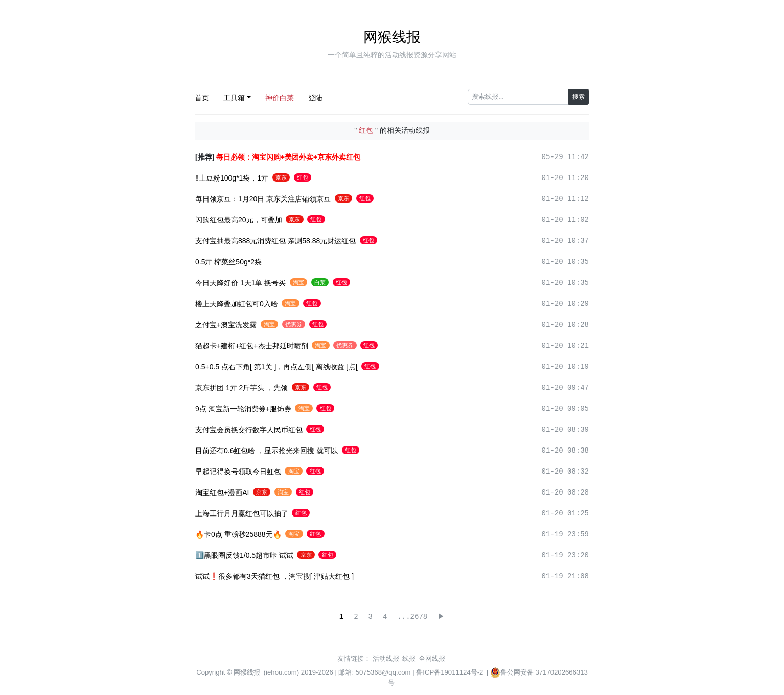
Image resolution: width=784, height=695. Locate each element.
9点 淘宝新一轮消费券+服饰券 (243, 409)
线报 (409, 658)
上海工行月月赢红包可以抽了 (242, 513)
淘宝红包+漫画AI (222, 492)
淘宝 (298, 282)
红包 (303, 177)
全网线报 (432, 658)
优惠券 (294, 324)
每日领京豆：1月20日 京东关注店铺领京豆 (263, 199)
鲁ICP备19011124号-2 (449, 672)
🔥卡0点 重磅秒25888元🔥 (238, 534)
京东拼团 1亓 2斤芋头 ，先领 (241, 388)
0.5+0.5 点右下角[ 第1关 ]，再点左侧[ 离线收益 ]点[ (276, 367)
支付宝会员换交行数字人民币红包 (249, 430)
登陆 (315, 98)
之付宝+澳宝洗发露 (226, 325)
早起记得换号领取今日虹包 (238, 472)
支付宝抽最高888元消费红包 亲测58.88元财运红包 (275, 241)
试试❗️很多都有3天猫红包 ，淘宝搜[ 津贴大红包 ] (274, 576)
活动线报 (386, 658)
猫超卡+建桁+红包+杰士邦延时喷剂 (252, 346)
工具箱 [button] (234, 98)
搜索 (579, 97)
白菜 (320, 282)
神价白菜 (280, 98)
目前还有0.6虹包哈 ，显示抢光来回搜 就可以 (267, 451)
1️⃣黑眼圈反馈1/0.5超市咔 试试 (244, 555)
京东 (281, 177)
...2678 (412, 617)
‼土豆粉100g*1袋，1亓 (232, 178)
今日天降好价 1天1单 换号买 (240, 283)
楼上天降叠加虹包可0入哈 (237, 304)
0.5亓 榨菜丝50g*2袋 (228, 262)
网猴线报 (392, 37)
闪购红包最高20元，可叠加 (239, 220)
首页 (202, 98)
